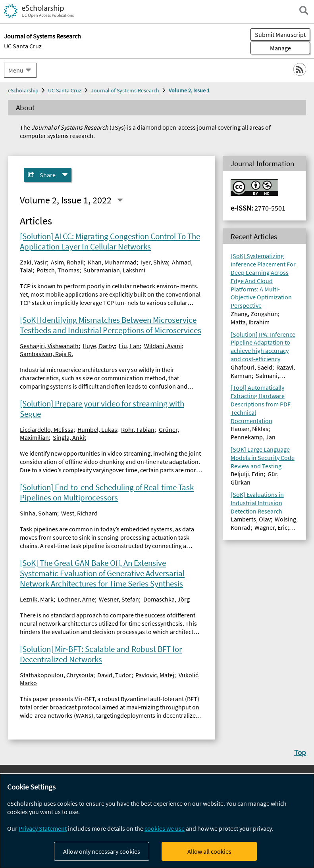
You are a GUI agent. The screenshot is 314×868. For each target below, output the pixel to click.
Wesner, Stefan (119, 599)
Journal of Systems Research (125, 90)
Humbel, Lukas (97, 429)
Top (300, 752)
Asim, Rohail (67, 262)
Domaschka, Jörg (167, 599)
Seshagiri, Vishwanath (49, 346)
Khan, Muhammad (112, 262)
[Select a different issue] (120, 200)
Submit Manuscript (280, 34)
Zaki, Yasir (33, 262)
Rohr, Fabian (138, 429)
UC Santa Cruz (23, 46)
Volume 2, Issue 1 (189, 90)
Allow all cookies (209, 851)
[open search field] (304, 10)
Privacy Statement (43, 828)
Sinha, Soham (39, 513)
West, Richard (79, 513)
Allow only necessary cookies (102, 851)
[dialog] (157, 821)
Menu (16, 70)
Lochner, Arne (76, 599)
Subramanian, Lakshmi (114, 270)
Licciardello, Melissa (47, 429)
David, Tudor (114, 675)
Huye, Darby (99, 346)
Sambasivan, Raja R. (46, 354)
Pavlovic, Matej (155, 675)
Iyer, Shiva (154, 262)
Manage (271, 48)
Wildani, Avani (163, 346)
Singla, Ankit (69, 437)
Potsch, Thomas (58, 270)
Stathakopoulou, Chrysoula (57, 675)
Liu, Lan (129, 346)
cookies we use (165, 828)
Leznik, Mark (37, 599)
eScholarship (23, 90)
